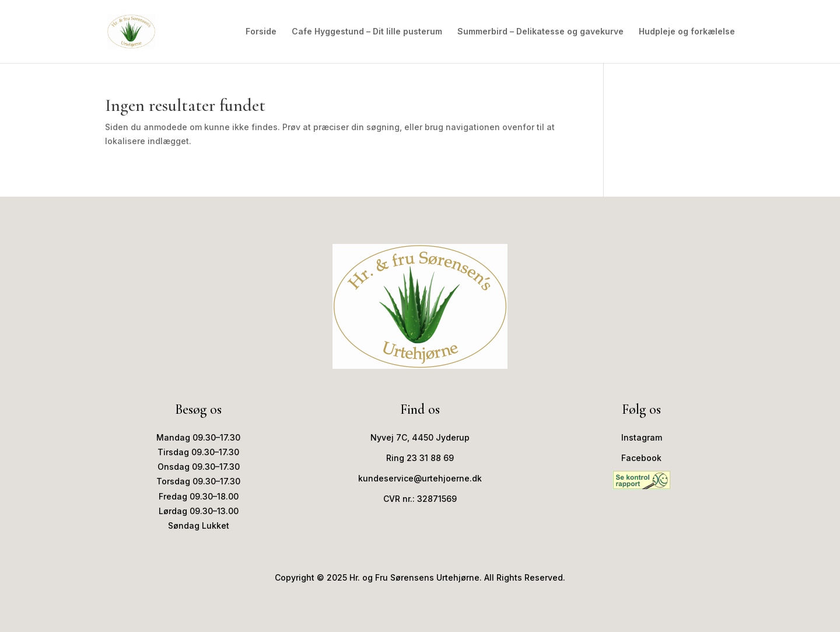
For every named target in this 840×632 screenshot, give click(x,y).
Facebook (641, 458)
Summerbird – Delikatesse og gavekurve (540, 32)
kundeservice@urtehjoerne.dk (420, 478)
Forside (261, 32)
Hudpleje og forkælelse (687, 32)
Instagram (642, 437)
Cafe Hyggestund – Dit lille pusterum (367, 32)
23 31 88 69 (430, 458)
